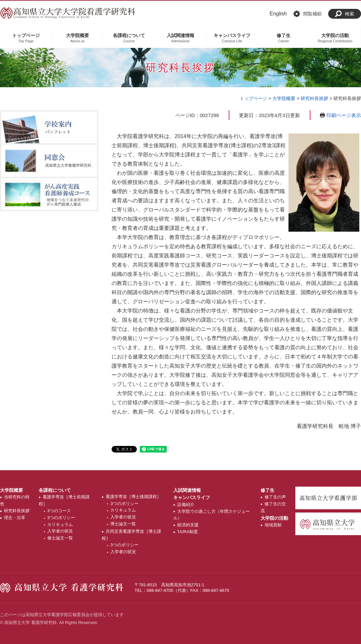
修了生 (267, 490)
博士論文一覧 (123, 524)
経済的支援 (188, 525)
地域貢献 (273, 525)
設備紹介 (186, 504)
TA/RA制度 (188, 532)
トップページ (253, 98)
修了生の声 (275, 497)
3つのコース (59, 511)
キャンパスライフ (192, 497)
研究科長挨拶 (314, 98)
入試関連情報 (187, 490)
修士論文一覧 (60, 538)
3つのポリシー (61, 518)
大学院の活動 (274, 518)
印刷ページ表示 (344, 115)
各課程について (55, 490)
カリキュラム (60, 524)
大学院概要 (284, 98)
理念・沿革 (15, 518)
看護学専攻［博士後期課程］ (133, 497)
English (278, 14)
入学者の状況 (60, 531)
